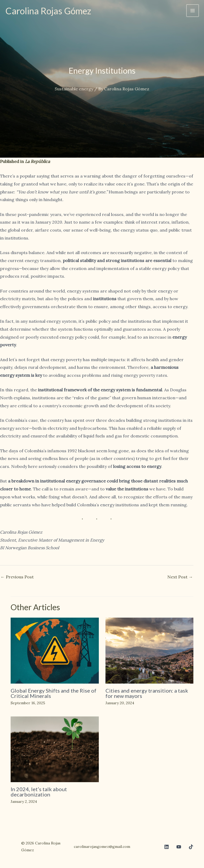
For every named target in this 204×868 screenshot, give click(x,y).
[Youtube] (179, 847)
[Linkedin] (167, 847)
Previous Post (17, 577)
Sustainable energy (74, 89)
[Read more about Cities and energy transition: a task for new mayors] (150, 650)
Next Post (180, 577)
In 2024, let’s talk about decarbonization (39, 792)
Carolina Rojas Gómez (50, 11)
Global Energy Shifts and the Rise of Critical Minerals (54, 693)
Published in (25, 161)
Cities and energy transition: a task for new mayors (147, 693)
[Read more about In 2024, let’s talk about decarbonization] (55, 749)
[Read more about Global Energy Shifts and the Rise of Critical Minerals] (55, 650)
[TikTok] (191, 847)
